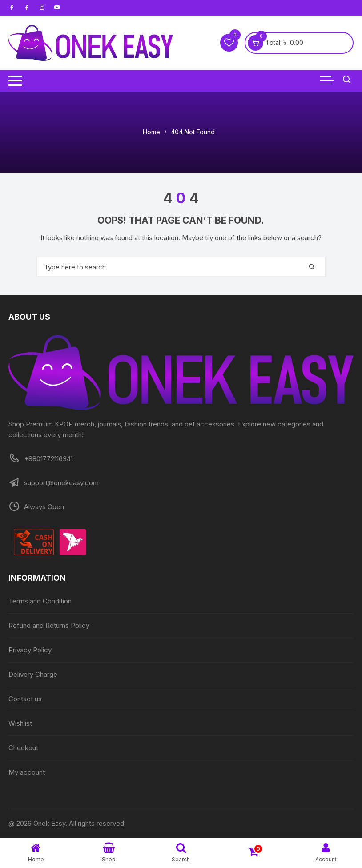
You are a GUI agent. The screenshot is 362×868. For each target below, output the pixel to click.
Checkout (23, 748)
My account (27, 772)
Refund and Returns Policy (49, 625)
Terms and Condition (40, 601)
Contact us (25, 699)
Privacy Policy (30, 650)
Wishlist (20, 723)
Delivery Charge (33, 674)
